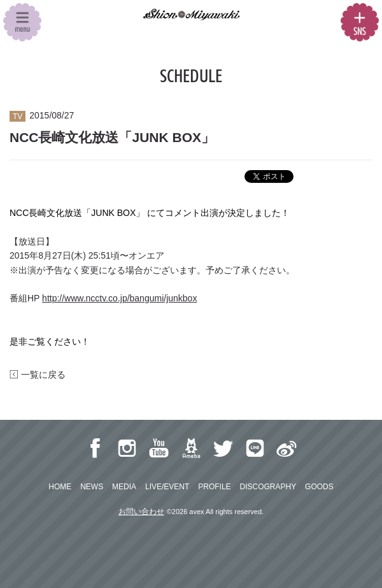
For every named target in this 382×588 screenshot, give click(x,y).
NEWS (92, 487)
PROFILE (214, 487)
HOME (60, 487)
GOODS (319, 487)
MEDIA (124, 487)
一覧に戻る (38, 375)
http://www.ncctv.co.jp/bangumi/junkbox (119, 298)
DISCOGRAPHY (268, 487)
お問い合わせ (141, 512)
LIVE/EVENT (167, 487)
